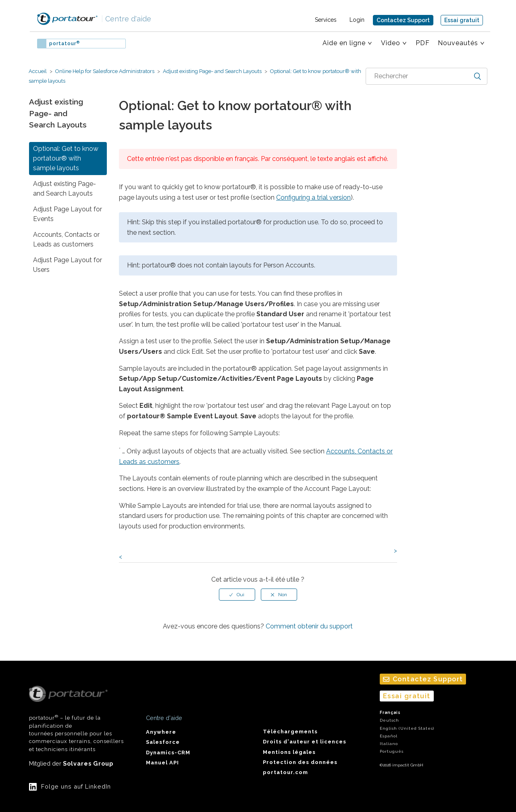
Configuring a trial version (313, 197)
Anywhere (161, 732)
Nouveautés (458, 43)
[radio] (237, 595)
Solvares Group (88, 763)
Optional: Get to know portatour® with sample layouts (66, 158)
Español (389, 736)
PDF (423, 43)
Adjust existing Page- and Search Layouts (212, 71)
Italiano (389, 744)
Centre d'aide (126, 19)
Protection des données (300, 762)
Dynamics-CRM (168, 753)
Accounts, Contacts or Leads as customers (66, 239)
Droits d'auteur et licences (305, 742)
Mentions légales (289, 752)
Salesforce (163, 742)
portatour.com (285, 772)
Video (391, 43)
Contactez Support (403, 20)
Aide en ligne (344, 43)
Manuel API (162, 763)
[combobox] (427, 76)
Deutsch (389, 720)
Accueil (38, 71)
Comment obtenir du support (309, 626)
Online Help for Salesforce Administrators (105, 71)
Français (390, 713)
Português (392, 751)
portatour (64, 44)
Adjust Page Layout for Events (68, 214)
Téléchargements (290, 732)
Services (326, 20)
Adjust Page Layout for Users (68, 265)
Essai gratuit (462, 20)
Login (357, 20)
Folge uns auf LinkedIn (76, 786)
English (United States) (407, 728)
